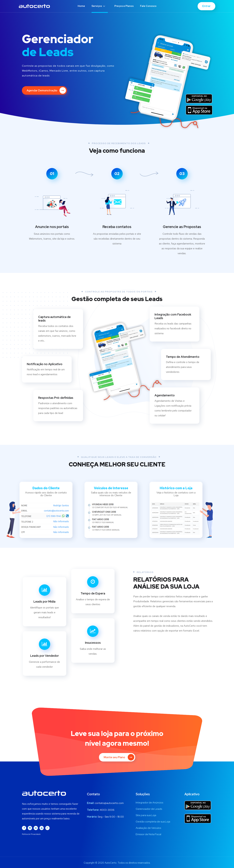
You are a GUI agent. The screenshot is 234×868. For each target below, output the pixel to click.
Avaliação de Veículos (148, 828)
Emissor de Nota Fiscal (148, 834)
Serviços (98, 6)
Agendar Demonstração (46, 90)
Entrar (206, 6)
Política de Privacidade (31, 834)
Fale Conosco (148, 6)
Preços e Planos (124, 6)
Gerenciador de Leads (149, 809)
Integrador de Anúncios (149, 803)
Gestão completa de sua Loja (153, 822)
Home (81, 6)
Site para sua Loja (146, 815)
